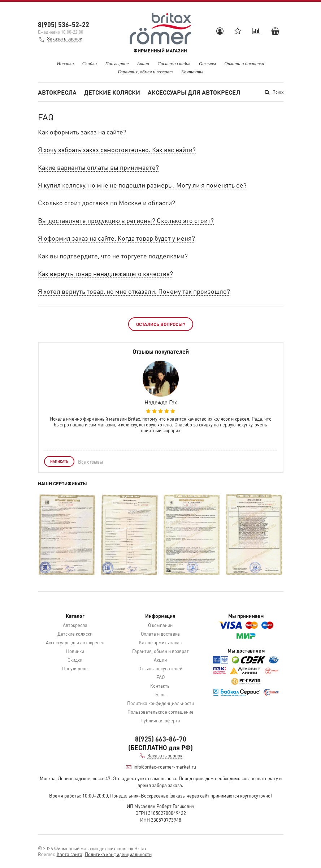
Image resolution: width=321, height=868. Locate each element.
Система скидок (174, 63)
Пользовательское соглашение (160, 712)
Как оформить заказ (160, 642)
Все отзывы (90, 462)
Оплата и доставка (244, 63)
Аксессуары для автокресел (194, 92)
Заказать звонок (64, 38)
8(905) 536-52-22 (64, 24)
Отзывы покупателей (160, 668)
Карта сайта (70, 854)
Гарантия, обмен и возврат (145, 72)
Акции (143, 63)
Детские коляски (112, 92)
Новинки (66, 63)
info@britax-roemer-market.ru (165, 767)
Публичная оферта (160, 720)
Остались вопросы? (161, 324)
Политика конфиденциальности (160, 703)
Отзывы (207, 63)
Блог (160, 694)
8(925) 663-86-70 (161, 739)
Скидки (90, 63)
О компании (160, 625)
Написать (59, 461)
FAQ (160, 677)
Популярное (117, 63)
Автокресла (57, 92)
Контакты (192, 72)
